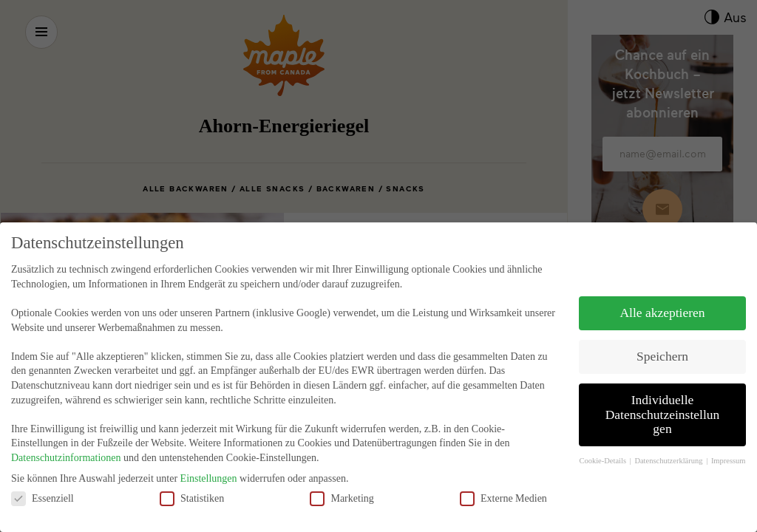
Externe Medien (503, 477)
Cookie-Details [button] (603, 440)
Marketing (342, 477)
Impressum (729, 440)
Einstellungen (209, 458)
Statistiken (192, 477)
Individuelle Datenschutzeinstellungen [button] (663, 393)
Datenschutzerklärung (669, 440)
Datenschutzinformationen (66, 437)
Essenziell (43, 477)
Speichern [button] (662, 335)
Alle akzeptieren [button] (662, 292)
